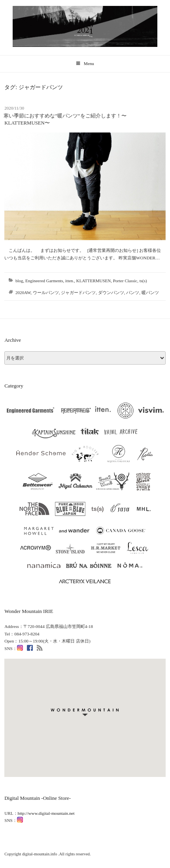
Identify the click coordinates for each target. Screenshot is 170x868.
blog (19, 281)
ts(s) (143, 281)
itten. (70, 281)
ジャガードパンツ (78, 292)
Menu (85, 63)
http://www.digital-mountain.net (46, 813)
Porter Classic (125, 281)
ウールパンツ (46, 292)
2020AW (23, 292)
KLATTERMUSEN (93, 281)
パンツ (133, 292)
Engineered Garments (44, 281)
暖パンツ (150, 292)
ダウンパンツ (111, 292)
